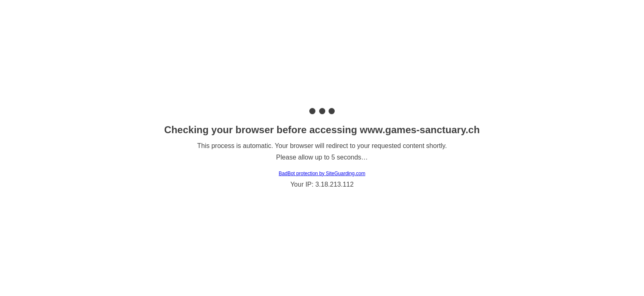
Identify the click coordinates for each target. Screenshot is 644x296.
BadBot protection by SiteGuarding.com (322, 173)
